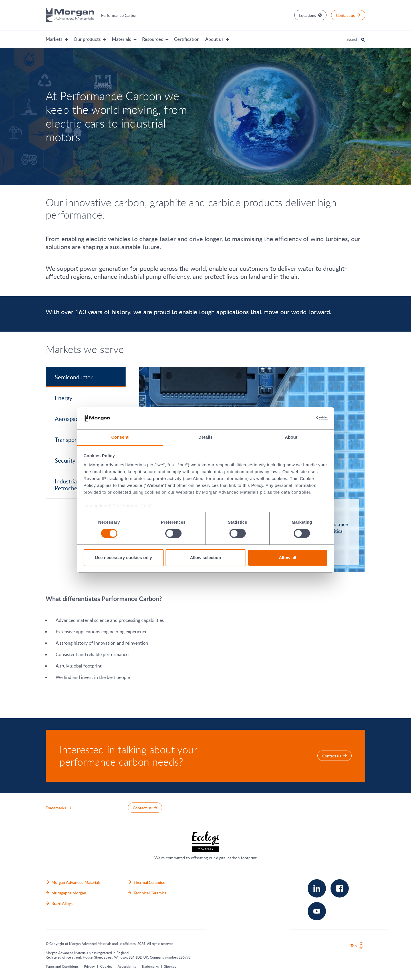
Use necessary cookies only (123, 557)
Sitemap (170, 966)
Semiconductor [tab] (74, 377)
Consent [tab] (120, 437)
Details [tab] (205, 437)
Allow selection (205, 557)
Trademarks (150, 966)
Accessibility (127, 966)
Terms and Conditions (62, 966)
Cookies (106, 966)
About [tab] (291, 437)
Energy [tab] (64, 398)
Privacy (89, 966)
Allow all (288, 557)
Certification (187, 39)
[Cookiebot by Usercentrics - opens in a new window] (303, 418)
